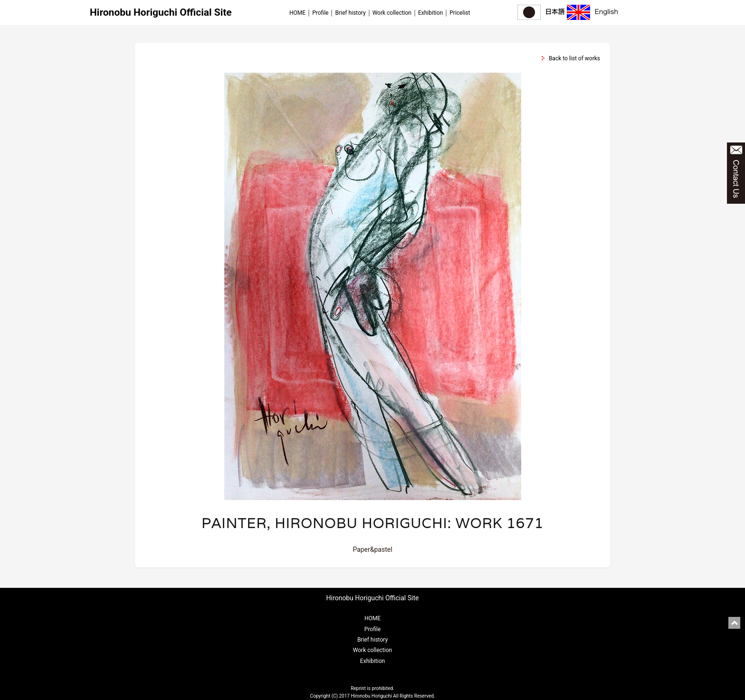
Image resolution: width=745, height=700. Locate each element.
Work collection (392, 13)
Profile (320, 13)
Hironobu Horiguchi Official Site (161, 12)
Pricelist (460, 13)
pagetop (734, 623)
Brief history (350, 13)
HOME (297, 13)
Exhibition (430, 13)
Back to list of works (574, 58)
